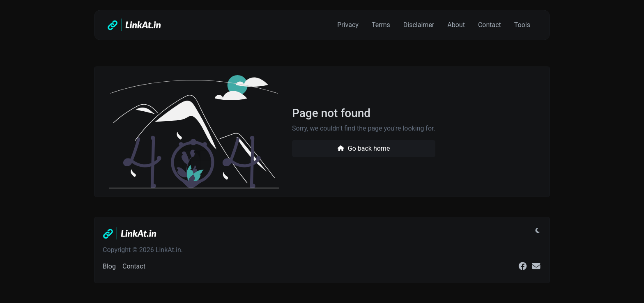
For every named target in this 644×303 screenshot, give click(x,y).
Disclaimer (419, 25)
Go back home (363, 148)
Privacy (348, 25)
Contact (490, 25)
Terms (381, 25)
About (456, 25)
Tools (522, 25)
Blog (109, 266)
